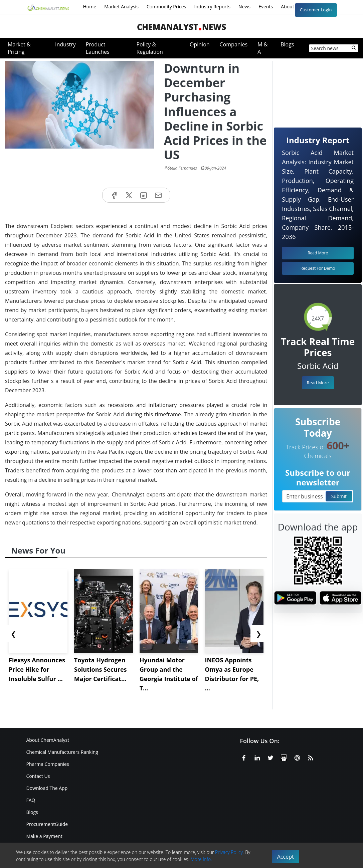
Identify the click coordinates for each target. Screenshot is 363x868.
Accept (286, 857)
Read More (318, 383)
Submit (339, 496)
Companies (234, 44)
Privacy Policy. (230, 852)
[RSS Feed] (311, 757)
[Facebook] (244, 757)
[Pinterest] (297, 757)
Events (266, 7)
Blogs (287, 44)
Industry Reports (212, 7)
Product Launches (98, 48)
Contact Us (38, 776)
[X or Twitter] (270, 757)
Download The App (47, 788)
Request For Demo (318, 268)
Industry (65, 44)
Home (90, 7)
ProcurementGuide (47, 824)
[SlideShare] (284, 757)
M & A (262, 48)
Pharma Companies (48, 764)
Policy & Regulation (149, 48)
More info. (201, 859)
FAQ (31, 800)
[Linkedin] (257, 757)
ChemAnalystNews (181, 27)
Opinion (200, 44)
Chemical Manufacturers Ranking (62, 752)
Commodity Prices (166, 7)
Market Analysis (121, 7)
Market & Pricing (19, 48)
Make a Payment (44, 836)
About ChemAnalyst (48, 740)
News (244, 7)
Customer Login (316, 10)
